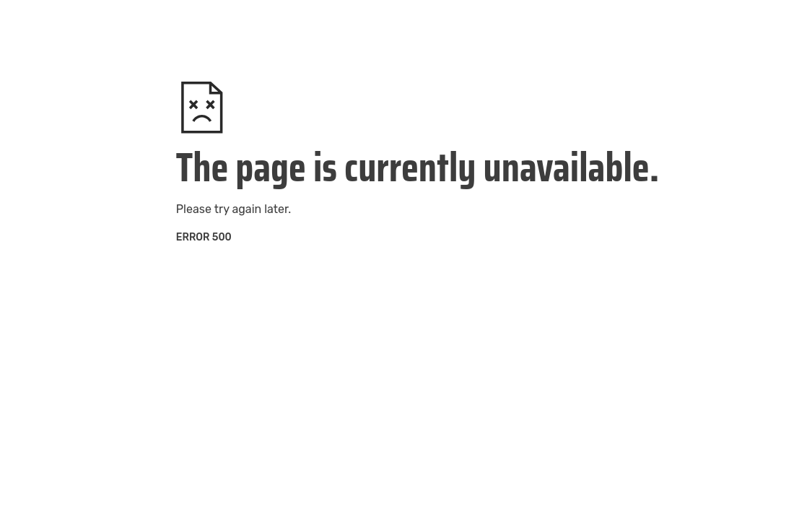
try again (238, 209)
